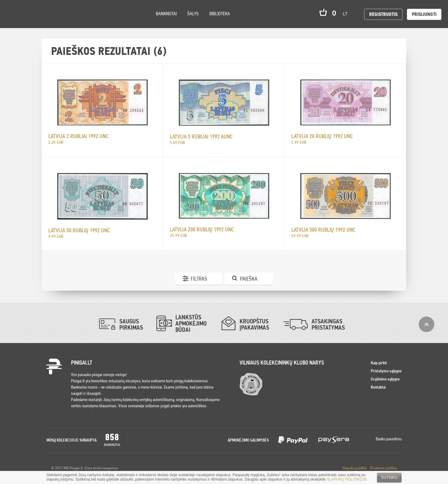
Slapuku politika (355, 468)
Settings (40, 22)
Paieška (249, 279)
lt (347, 14)
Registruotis (383, 14)
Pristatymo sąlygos (386, 371)
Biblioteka (220, 14)
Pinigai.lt (14, 14)
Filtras (199, 279)
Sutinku (389, 477)
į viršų (427, 324)
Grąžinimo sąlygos (385, 379)
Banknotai (166, 14)
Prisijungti (424, 14)
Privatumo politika (383, 468)
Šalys (193, 14)
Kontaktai (378, 387)
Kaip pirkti (379, 363)
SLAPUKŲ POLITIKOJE (347, 479)
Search (57, 22)
